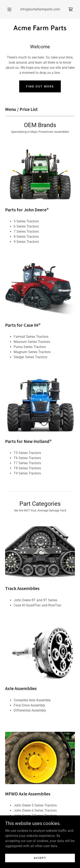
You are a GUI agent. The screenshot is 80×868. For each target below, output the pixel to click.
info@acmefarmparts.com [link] (40, 9)
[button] (9, 9)
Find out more (40, 86)
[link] (71, 9)
